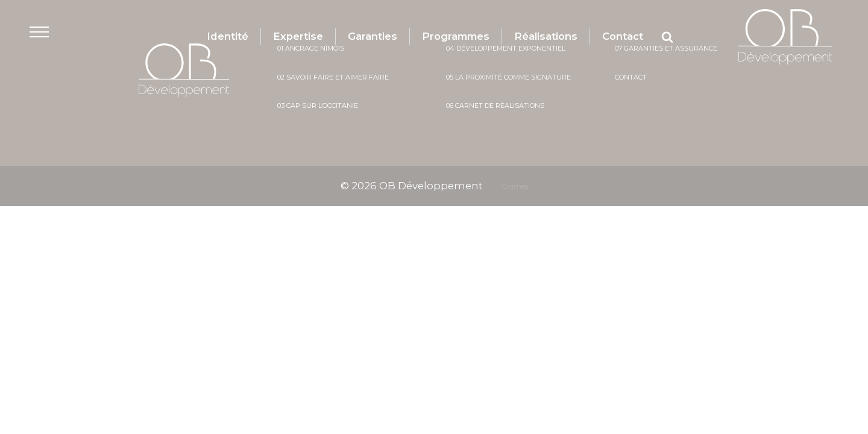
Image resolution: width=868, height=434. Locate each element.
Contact (625, 36)
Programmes (455, 36)
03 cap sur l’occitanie (318, 105)
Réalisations (548, 36)
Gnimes (516, 186)
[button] (46, 37)
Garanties (371, 36)
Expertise (296, 36)
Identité (225, 36)
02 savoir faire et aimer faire (333, 77)
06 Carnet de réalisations (495, 105)
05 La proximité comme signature (508, 77)
